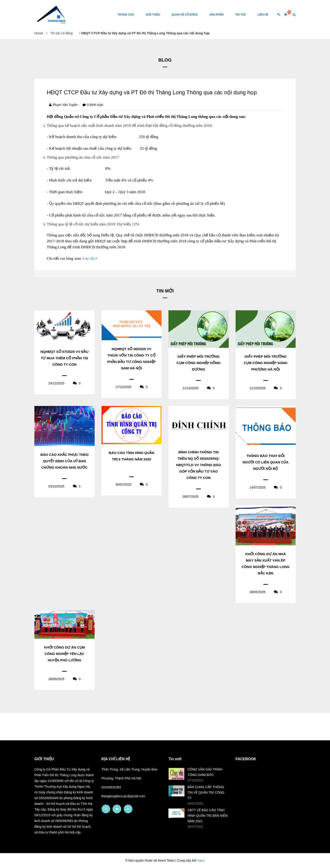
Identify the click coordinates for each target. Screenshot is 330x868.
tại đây (90, 258)
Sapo (201, 860)
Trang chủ (126, 15)
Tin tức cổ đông (62, 33)
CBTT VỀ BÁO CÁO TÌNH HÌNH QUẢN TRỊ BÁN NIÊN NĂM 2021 (208, 816)
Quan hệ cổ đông (185, 15)
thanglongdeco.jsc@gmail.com (123, 796)
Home (39, 33)
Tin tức (241, 15)
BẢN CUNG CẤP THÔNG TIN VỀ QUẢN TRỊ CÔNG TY (206, 792)
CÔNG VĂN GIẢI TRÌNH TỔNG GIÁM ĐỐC (205, 772)
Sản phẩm (216, 15)
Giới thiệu (153, 15)
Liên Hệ (263, 15)
